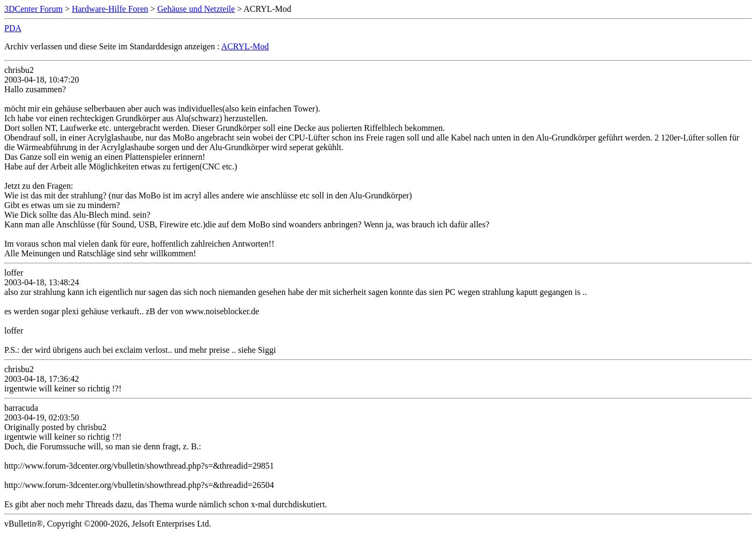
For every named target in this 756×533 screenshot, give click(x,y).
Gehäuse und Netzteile (196, 9)
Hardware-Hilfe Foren (110, 9)
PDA (13, 28)
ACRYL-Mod (245, 46)
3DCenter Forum (33, 9)
